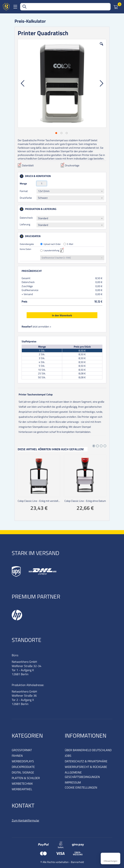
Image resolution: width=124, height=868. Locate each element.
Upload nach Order (52, 244)
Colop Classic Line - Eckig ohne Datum (85, 501)
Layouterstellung (51, 251)
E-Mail (70, 244)
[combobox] (65, 7)
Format (24, 191)
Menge (23, 183)
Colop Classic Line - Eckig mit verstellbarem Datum (39, 501)
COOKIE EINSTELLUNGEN (81, 787)
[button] (101, 47)
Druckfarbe (26, 198)
